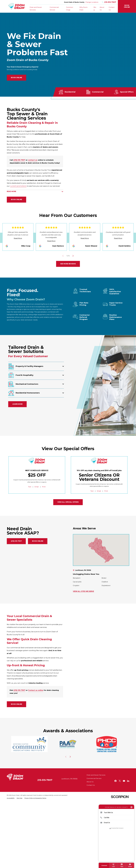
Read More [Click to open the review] (18, 238)
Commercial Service (94, 778)
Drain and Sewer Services (96, 775)
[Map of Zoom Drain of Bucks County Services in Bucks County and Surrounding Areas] (101, 550)
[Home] (17, 6)
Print (44, 487)
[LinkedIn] (128, 781)
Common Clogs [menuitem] (70, 9)
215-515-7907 (109, 2)
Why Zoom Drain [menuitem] (83, 9)
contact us (33, 160)
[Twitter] (120, 781)
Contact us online (36, 690)
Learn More (17, 404)
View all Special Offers (68, 502)
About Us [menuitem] (102, 9)
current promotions (18, 186)
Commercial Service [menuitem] (54, 9)
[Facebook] (116, 781)
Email (37, 487)
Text (30, 487)
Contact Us (91, 785)
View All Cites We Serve (83, 591)
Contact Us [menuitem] (112, 9)
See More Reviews (68, 264)
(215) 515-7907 (19, 160)
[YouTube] (124, 781)
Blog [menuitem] (95, 9)
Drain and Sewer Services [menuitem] (36, 9)
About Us (90, 782)
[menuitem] (11, 798)
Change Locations (92, 2)
